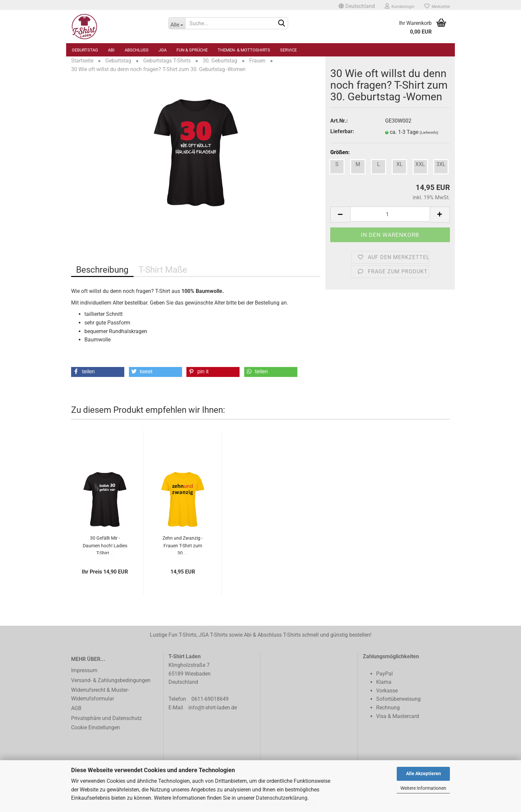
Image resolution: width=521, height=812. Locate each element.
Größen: (340, 152)
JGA (162, 50)
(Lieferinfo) (429, 133)
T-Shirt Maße (163, 270)
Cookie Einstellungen (96, 727)
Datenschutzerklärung (282, 798)
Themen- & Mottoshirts (244, 50)
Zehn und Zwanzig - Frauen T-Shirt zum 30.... (183, 545)
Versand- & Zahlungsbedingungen (111, 680)
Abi (111, 50)
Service (288, 50)
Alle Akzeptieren (423, 773)
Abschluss (137, 50)
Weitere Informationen (423, 788)
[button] (98, 372)
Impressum (84, 670)
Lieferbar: (342, 131)
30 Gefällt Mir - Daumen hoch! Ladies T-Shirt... (105, 545)
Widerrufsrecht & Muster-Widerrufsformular (100, 694)
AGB (76, 708)
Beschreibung (102, 270)
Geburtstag (85, 50)
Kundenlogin (400, 6)
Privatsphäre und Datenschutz (106, 718)
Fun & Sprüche (192, 50)
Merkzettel (437, 6)
